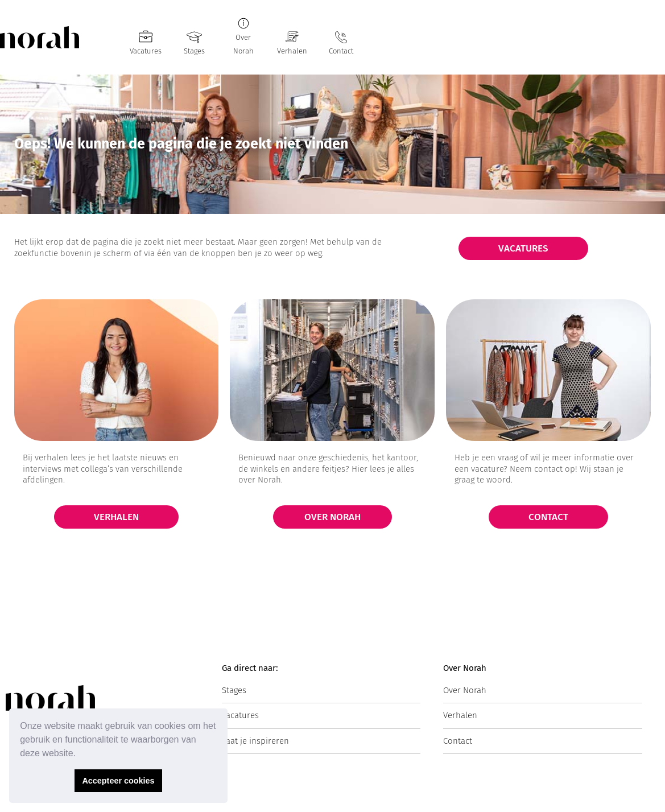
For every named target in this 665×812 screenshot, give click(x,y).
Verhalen (292, 51)
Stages (194, 51)
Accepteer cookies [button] (118, 781)
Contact (341, 51)
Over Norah (465, 690)
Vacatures (146, 51)
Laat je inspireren (255, 741)
